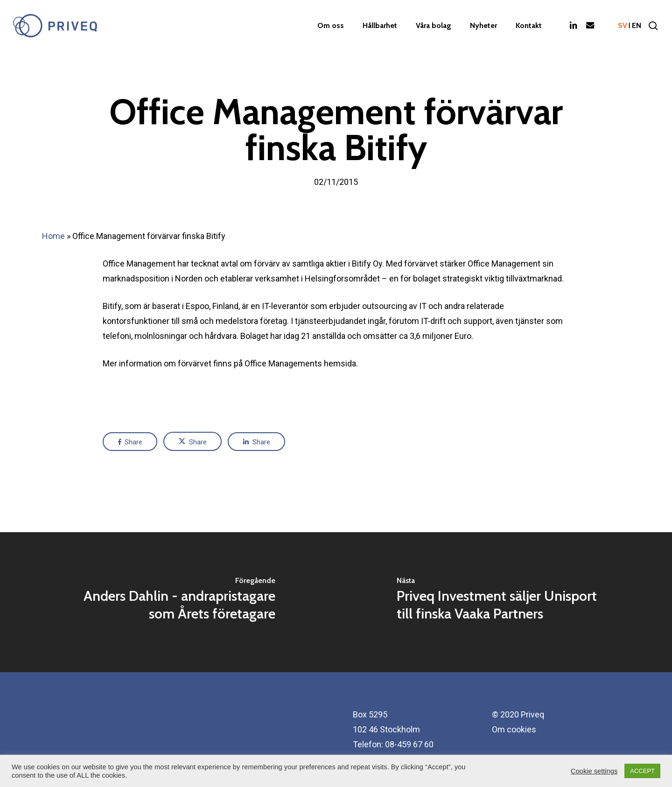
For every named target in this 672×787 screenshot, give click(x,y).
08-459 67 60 (409, 744)
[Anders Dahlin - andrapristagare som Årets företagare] (168, 602)
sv (623, 26)
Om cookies (514, 729)
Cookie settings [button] (594, 771)
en (637, 26)
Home (53, 236)
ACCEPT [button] (642, 771)
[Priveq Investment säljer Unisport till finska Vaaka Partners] (504, 602)
